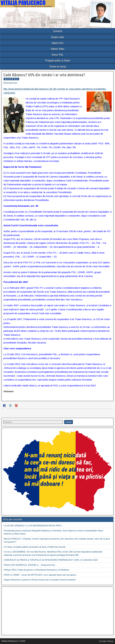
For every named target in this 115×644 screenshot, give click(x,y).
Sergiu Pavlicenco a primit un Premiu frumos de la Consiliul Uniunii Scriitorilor (40, 580)
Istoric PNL (57, 55)
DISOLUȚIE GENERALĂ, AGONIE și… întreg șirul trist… (30, 565)
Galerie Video (58, 49)
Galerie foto (58, 43)
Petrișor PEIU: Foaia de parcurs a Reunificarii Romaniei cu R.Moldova (36, 570)
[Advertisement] (57, 611)
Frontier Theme (106, 641)
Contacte (58, 31)
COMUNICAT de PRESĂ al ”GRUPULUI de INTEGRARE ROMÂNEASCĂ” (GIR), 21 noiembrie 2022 (51, 560)
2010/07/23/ (12, 83)
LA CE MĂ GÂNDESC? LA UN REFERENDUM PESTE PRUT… (34, 526)
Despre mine (57, 37)
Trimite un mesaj (57, 67)
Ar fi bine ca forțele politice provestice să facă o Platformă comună (35, 547)
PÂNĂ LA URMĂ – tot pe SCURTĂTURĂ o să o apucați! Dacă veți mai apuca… (41, 575)
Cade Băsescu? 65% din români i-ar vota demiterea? (44, 75)
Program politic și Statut (58, 61)
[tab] (5, 406)
